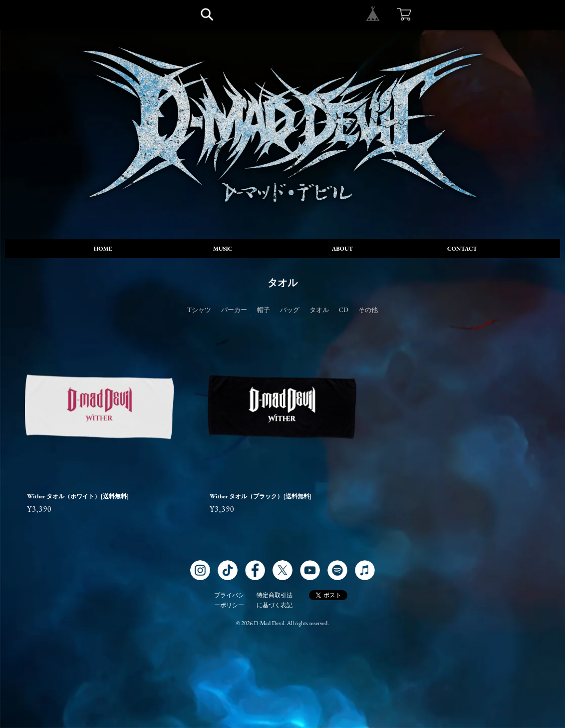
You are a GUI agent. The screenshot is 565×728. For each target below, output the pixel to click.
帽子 (264, 310)
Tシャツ (199, 310)
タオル (319, 310)
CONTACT (462, 249)
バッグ (290, 310)
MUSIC (223, 249)
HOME (103, 249)
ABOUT (342, 249)
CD (344, 310)
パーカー (234, 310)
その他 (368, 310)
